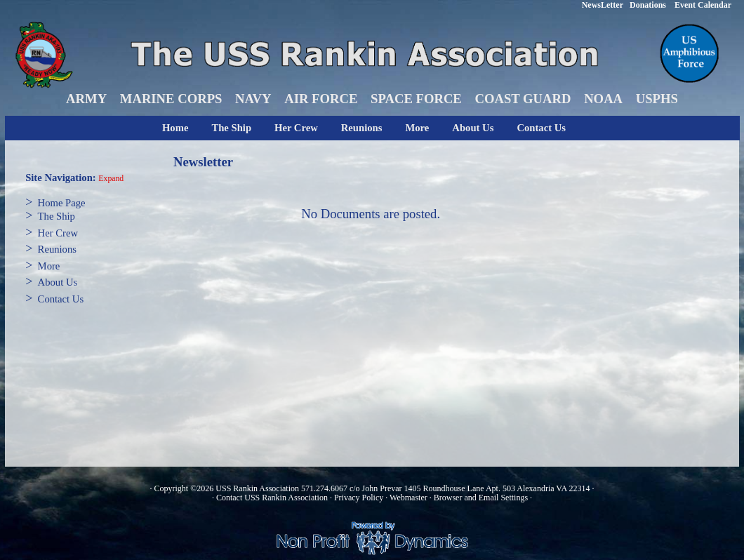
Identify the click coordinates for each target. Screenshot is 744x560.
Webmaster (408, 498)
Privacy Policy (359, 498)
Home (175, 128)
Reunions (362, 128)
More (417, 128)
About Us (473, 128)
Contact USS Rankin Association (272, 498)
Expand (111, 179)
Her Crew (296, 128)
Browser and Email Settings (481, 498)
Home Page (62, 203)
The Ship (231, 128)
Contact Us (541, 128)
